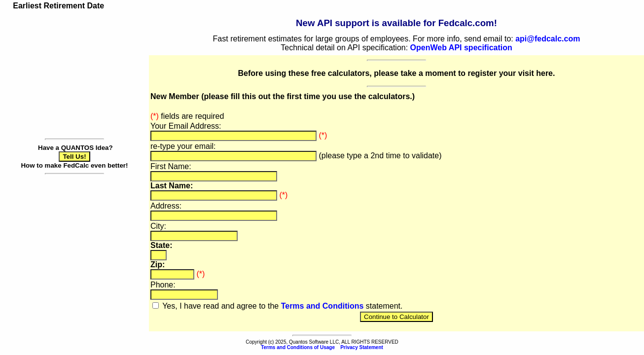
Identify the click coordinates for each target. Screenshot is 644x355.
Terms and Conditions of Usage (298, 347)
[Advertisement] (74, 73)
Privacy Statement (362, 347)
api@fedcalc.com (548, 39)
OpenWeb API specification (461, 48)
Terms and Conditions (322, 306)
